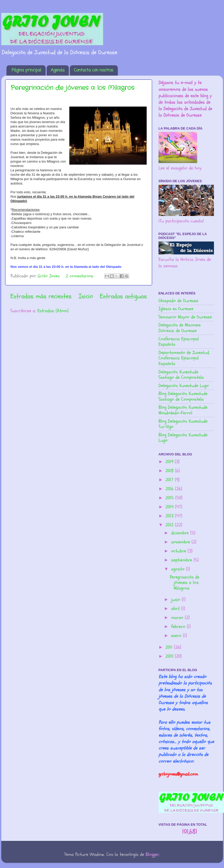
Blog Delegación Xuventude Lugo (183, 438)
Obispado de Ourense (178, 301)
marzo (178, 618)
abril (176, 609)
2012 (170, 525)
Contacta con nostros (94, 70)
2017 (170, 480)
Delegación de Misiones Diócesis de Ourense (180, 328)
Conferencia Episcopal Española (179, 342)
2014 (170, 507)
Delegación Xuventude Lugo (184, 386)
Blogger (152, 854)
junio (176, 600)
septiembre (182, 560)
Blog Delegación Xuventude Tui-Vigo (183, 424)
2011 (170, 647)
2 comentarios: (81, 276)
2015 (170, 498)
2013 (170, 516)
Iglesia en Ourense (176, 309)
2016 (170, 489)
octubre (179, 551)
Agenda (58, 70)
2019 (170, 462)
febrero (179, 627)
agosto (179, 569)
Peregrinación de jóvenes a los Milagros (72, 88)
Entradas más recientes (41, 296)
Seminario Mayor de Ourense (185, 317)
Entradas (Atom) (53, 311)
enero (177, 636)
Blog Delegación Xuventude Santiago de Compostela (183, 396)
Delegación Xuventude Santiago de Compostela (181, 375)
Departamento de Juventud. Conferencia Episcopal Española (184, 358)
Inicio (86, 296)
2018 (170, 471)
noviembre (181, 542)
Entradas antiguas (123, 296)
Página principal (26, 70)
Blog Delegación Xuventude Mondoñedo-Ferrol (183, 410)
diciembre (181, 533)
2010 (170, 656)
